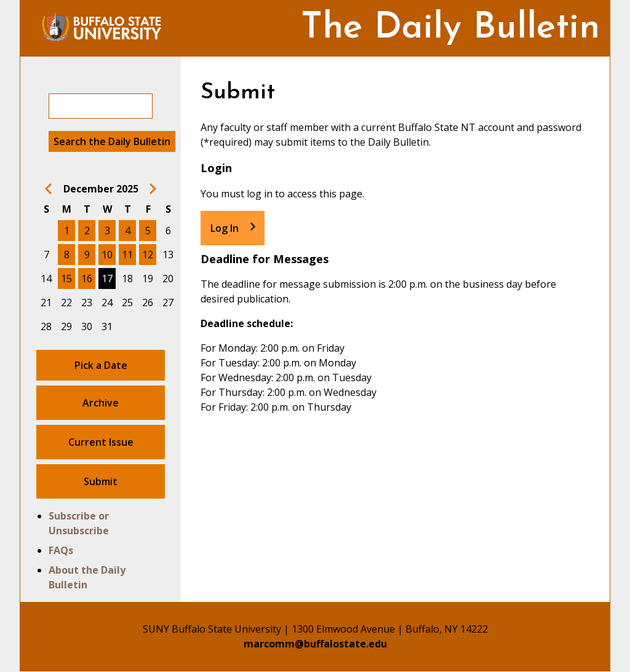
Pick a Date (101, 365)
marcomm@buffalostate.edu (315, 644)
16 (87, 279)
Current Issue (101, 442)
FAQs (61, 550)
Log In (225, 228)
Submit (101, 481)
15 (66, 279)
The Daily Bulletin (450, 29)
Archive (101, 403)
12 (148, 255)
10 (107, 255)
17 (107, 279)
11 (127, 255)
